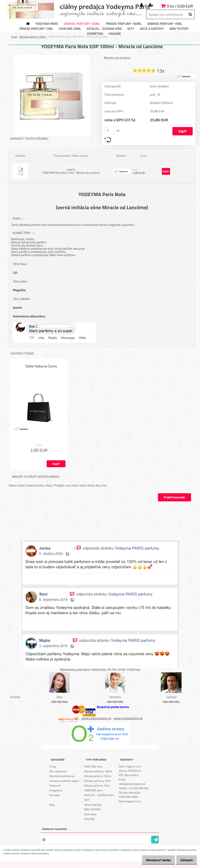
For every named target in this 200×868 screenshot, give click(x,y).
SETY (131, 29)
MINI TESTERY (179, 29)
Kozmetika (95, 34)
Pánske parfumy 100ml (124, 24)
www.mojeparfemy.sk (128, 718)
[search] (190, 14)
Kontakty (55, 795)
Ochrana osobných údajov (64, 781)
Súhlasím (186, 860)
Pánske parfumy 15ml (36, 29)
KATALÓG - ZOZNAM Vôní (104, 29)
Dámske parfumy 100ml (82, 24)
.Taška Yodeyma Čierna (41, 366)
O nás (53, 767)
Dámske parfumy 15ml (165, 24)
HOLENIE (115, 34)
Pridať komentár (174, 498)
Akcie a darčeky (152, 29)
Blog (52, 805)
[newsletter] (155, 840)
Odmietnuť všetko (155, 860)
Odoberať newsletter (55, 829)
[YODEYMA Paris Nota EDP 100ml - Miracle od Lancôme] (52, 57)
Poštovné (55, 786)
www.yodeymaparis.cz (96, 718)
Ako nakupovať (58, 771)
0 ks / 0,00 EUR (180, 6)
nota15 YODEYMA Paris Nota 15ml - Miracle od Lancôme (71, 171)
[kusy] (110, 131)
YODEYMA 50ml (70, 29)
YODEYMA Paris (47, 24)
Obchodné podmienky (62, 776)
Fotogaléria (56, 790)
